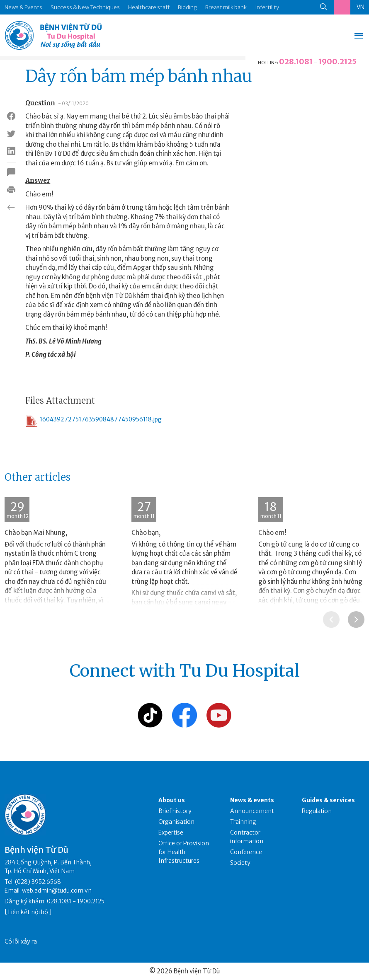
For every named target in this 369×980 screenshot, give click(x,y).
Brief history (175, 811)
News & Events (23, 7)
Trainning (243, 822)
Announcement (252, 811)
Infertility (267, 7)
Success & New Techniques (85, 7)
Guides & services (328, 800)
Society (240, 863)
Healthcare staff (149, 7)
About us (172, 800)
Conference (246, 852)
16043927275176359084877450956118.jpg (93, 421)
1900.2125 (337, 62)
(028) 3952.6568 (38, 882)
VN (361, 7)
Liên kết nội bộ (28, 912)
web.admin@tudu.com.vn (57, 890)
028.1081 (296, 62)
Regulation (317, 811)
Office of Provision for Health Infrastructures (184, 852)
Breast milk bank (226, 7)
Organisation (176, 822)
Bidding (187, 7)
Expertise (171, 832)
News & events (252, 800)
